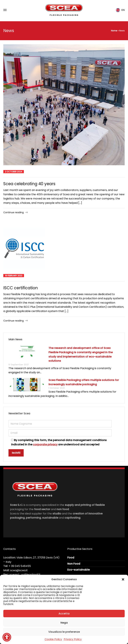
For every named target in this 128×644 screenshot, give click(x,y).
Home (114, 31)
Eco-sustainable (78, 570)
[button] (123, 579)
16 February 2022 (14, 276)
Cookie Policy (53, 639)
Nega (64, 623)
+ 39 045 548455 (20, 566)
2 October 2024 (14, 172)
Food (71, 558)
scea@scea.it (19, 570)
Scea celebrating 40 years (29, 184)
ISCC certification (21, 288)
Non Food (74, 564)
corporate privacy (45, 444)
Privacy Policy (73, 639)
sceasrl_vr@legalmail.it (25, 575)
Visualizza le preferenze (64, 632)
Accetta (64, 614)
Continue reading (13, 212)
